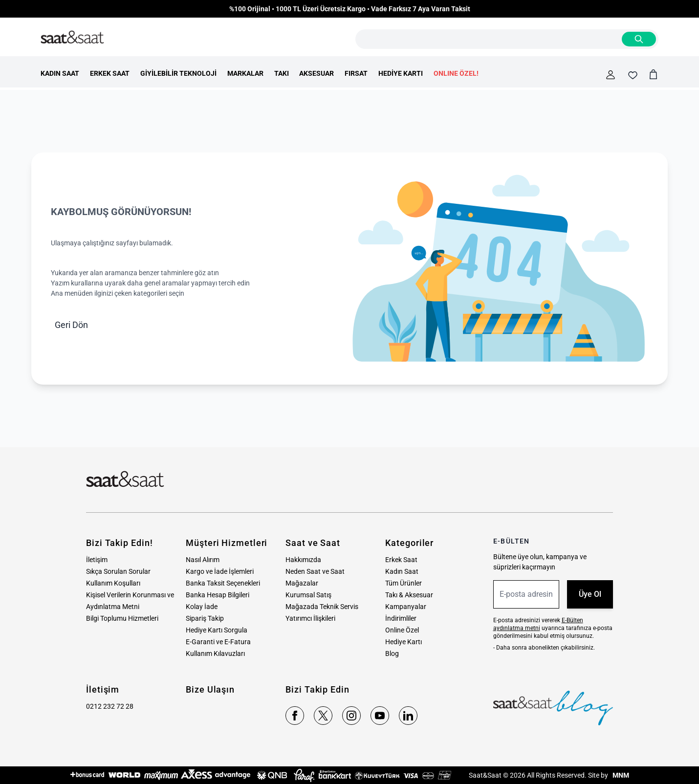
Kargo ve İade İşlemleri (220, 571)
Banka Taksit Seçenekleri (223, 583)
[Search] (639, 39)
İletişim (97, 560)
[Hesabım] (611, 75)
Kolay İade (202, 607)
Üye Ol (590, 594)
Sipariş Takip (205, 618)
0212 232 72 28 (110, 706)
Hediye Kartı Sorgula (217, 630)
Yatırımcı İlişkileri (310, 618)
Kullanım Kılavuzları (215, 653)
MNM (620, 775)
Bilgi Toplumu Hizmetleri (122, 618)
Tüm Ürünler (404, 583)
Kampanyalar (406, 607)
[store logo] (72, 38)
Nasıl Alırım (203, 560)
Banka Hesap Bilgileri (218, 595)
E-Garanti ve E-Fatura (218, 642)
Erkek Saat (401, 560)
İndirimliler (401, 618)
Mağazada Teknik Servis (322, 607)
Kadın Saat (402, 571)
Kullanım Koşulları (113, 583)
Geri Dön (71, 325)
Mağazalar (302, 583)
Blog (392, 653)
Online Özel (402, 630)
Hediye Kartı (404, 642)
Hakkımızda (303, 560)
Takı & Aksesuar (409, 595)
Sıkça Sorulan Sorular (118, 571)
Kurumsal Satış (308, 595)
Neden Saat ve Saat (315, 571)
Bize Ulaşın (210, 689)
